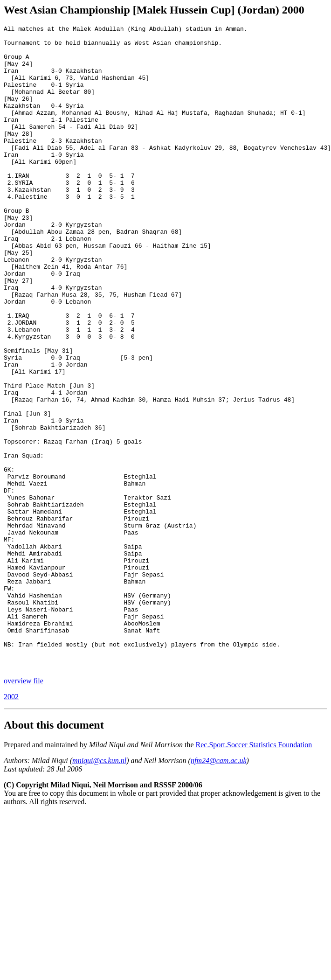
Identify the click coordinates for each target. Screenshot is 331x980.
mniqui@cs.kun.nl (99, 889)
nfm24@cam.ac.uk (219, 889)
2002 (11, 825)
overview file (24, 810)
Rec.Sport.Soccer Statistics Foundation (254, 873)
